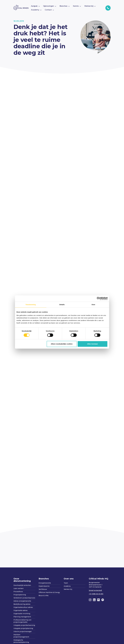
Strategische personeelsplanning (21, 641)
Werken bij (68, 589)
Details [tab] (62, 305)
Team (66, 583)
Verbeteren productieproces (24, 598)
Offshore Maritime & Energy (49, 592)
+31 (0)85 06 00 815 (96, 594)
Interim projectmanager (23, 632)
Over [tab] (93, 305)
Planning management (22, 617)
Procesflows (18, 592)
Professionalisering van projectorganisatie (22, 621)
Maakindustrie (44, 586)
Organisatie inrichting (22, 614)
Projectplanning (20, 595)
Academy (67, 586)
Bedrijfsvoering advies (22, 604)
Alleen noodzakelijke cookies (62, 344)
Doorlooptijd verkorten (22, 585)
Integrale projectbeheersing (24, 625)
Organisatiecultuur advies (23, 607)
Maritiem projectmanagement (21, 636)
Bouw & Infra (43, 596)
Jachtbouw (43, 589)
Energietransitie (45, 583)
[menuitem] (35, 6)
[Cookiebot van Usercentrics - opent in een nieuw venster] (98, 299)
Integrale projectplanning (23, 628)
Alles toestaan (93, 344)
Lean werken (19, 588)
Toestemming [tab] (31, 305)
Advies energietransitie (22, 601)
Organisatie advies (21, 610)
